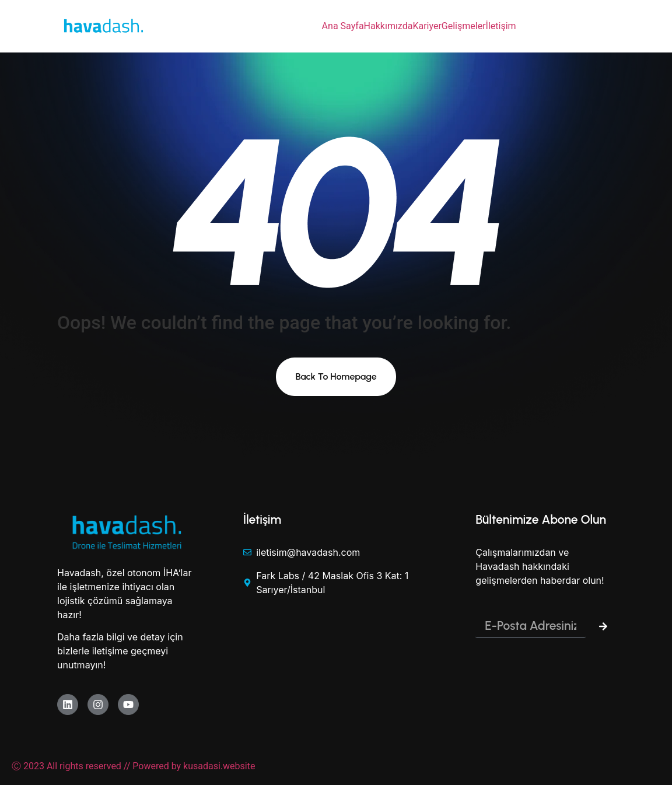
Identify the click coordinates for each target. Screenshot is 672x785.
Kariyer (427, 26)
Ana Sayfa (343, 26)
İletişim (501, 26)
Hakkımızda (388, 26)
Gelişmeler (464, 26)
